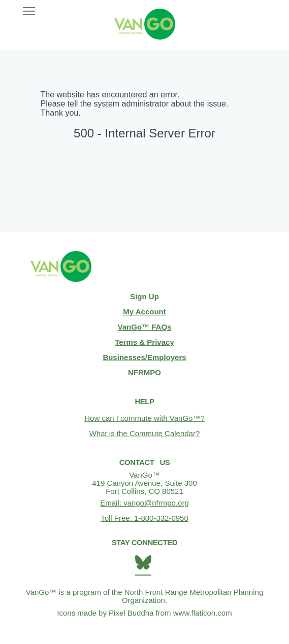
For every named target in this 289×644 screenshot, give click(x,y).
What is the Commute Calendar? (145, 433)
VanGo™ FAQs (145, 327)
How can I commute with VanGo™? (144, 418)
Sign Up (144, 296)
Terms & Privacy (144, 342)
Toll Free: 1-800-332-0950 (144, 518)
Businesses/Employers (144, 357)
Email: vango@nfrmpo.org (144, 503)
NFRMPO (144, 372)
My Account (144, 312)
